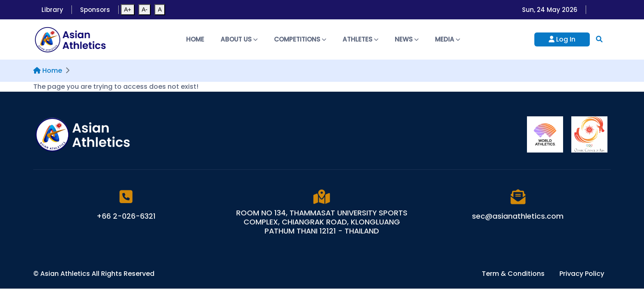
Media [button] (447, 39)
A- (145, 9)
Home (195, 39)
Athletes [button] (360, 39)
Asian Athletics (66, 274)
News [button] (407, 39)
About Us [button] (239, 39)
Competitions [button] (300, 39)
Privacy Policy (582, 274)
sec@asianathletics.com (518, 216)
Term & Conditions (514, 274)
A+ (128, 9)
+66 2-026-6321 (126, 216)
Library (52, 10)
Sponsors (95, 10)
